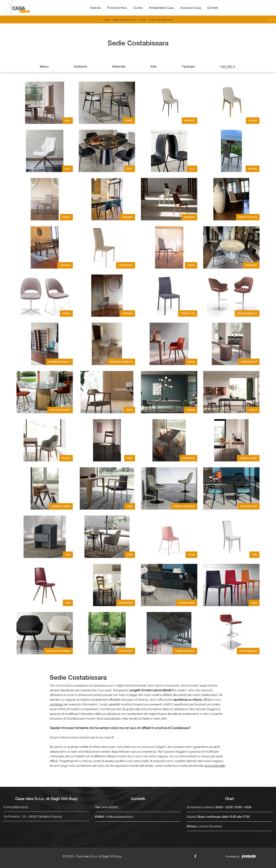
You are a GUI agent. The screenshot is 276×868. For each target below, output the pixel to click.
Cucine (138, 8)
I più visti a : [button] (228, 67)
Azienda (95, 8)
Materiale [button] (119, 67)
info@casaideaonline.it (119, 816)
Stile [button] (154, 67)
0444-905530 (109, 807)
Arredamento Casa (161, 8)
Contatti (213, 8)
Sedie (143, 20)
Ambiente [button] (80, 67)
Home (107, 20)
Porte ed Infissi (117, 8)
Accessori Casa (191, 8)
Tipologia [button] (188, 67)
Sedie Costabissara (161, 20)
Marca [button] (44, 67)
